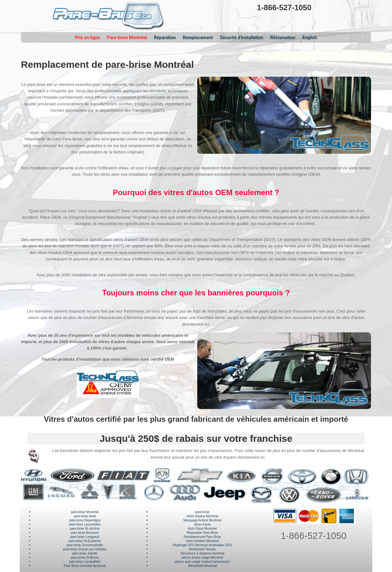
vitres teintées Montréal (202, 541)
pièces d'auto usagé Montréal (202, 558)
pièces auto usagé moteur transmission (202, 562)
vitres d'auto (202, 524)
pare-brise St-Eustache (85, 541)
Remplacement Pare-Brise (202, 537)
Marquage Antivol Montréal (202, 520)
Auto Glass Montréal (203, 529)
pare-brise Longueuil (85, 537)
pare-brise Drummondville (85, 545)
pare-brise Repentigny (85, 520)
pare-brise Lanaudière (85, 562)
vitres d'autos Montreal (202, 516)
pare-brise (202, 512)
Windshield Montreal (203, 566)
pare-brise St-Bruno (85, 558)
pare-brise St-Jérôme (85, 529)
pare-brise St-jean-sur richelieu (85, 549)
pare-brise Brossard (85, 533)
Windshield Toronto (203, 549)
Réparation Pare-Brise (203, 533)
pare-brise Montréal (85, 512)
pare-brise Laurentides (85, 524)
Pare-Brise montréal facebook (85, 566)
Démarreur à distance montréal (202, 553)
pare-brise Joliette (85, 553)
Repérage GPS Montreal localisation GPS (202, 545)
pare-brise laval (85, 516)
